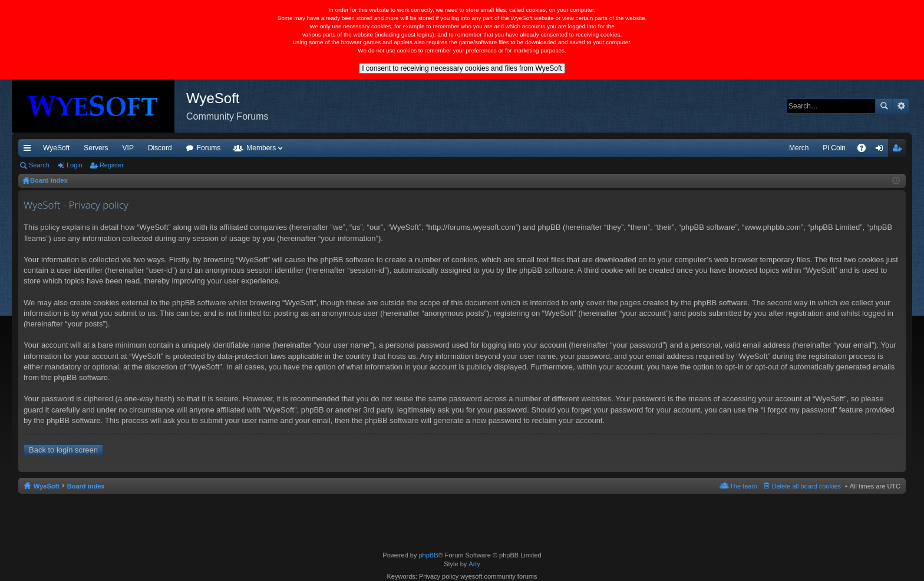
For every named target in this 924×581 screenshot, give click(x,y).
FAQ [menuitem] (865, 150)
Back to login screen (63, 450)
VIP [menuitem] (128, 148)
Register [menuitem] (900, 150)
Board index (86, 486)
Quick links (29, 150)
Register (112, 165)
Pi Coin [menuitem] (834, 148)
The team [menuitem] (743, 486)
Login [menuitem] (882, 150)
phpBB (428, 555)
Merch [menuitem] (799, 148)
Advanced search (901, 106)
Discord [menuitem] (160, 148)
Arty (474, 564)
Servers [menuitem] (96, 148)
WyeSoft (56, 148)
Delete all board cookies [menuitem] (806, 486)
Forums (209, 148)
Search (884, 106)
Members (261, 148)
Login (75, 165)
